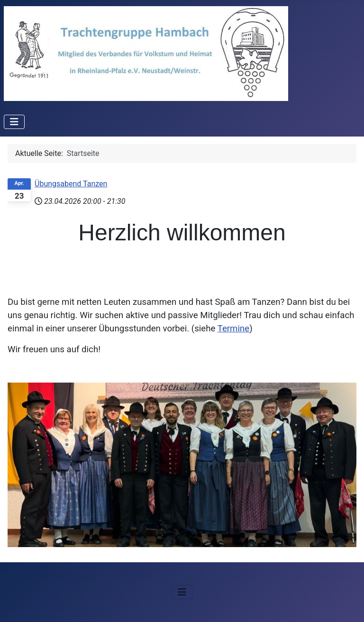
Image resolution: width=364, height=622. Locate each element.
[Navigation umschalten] (14, 122)
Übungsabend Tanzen (71, 184)
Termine (234, 329)
